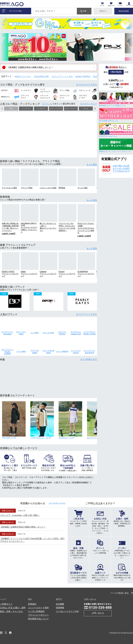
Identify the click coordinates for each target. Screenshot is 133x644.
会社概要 (60, 604)
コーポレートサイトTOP (67, 611)
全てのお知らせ (57, 503)
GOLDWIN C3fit (41, 76)
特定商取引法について (38, 619)
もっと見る (92, 164)
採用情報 (60, 608)
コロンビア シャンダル (62, 76)
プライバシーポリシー (38, 615)
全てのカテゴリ (87, 85)
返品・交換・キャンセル (11, 611)
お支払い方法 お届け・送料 (13, 608)
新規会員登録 (124, 11)
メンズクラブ (26, 108)
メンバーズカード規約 (38, 608)
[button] (4, 47)
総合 (11, 108)
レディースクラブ (56, 108)
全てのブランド (87, 314)
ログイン (103, 11)
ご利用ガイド (6, 604)
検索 (85, 11)
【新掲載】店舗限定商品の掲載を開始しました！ (30, 67)
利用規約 (32, 604)
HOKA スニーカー (23, 76)
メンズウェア (41, 108)
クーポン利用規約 (36, 611)
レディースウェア (71, 108)
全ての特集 (89, 359)
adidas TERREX (83, 76)
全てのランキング (89, 104)
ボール (86, 108)
